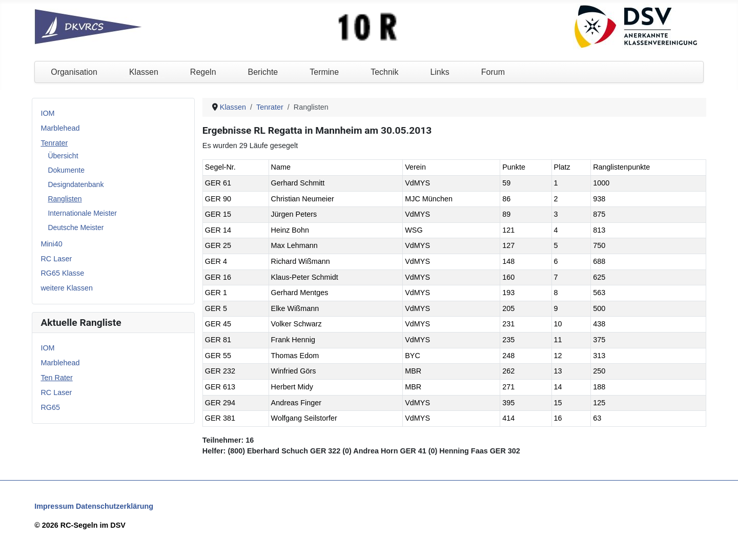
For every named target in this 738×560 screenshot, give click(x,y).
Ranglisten (65, 199)
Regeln (203, 72)
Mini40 (51, 244)
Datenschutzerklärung (115, 506)
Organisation (74, 72)
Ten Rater (56, 378)
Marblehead (60, 128)
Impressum (54, 506)
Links (439, 72)
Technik (384, 72)
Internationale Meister (82, 213)
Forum (493, 72)
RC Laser (56, 259)
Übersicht (63, 156)
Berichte (263, 72)
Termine (324, 72)
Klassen (144, 72)
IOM (47, 113)
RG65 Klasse (62, 273)
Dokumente (66, 170)
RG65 (50, 407)
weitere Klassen (67, 288)
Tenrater (54, 143)
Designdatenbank (76, 184)
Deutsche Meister (76, 227)
